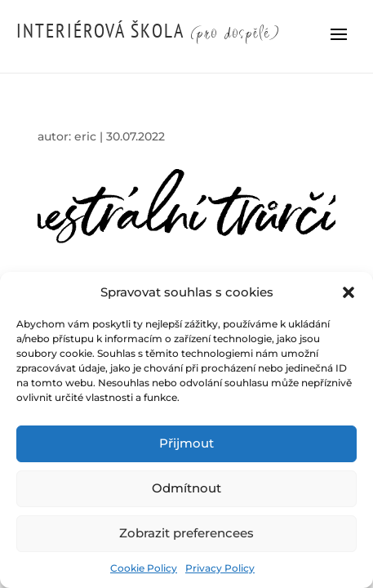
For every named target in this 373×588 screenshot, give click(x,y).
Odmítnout (186, 488)
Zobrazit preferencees (186, 533)
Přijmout (186, 443)
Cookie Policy (144, 568)
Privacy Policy (220, 568)
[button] (349, 292)
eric (85, 136)
